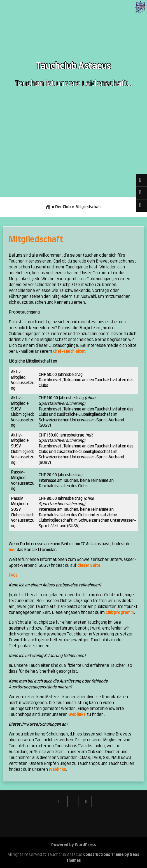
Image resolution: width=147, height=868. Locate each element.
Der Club (63, 207)
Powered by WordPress (74, 845)
